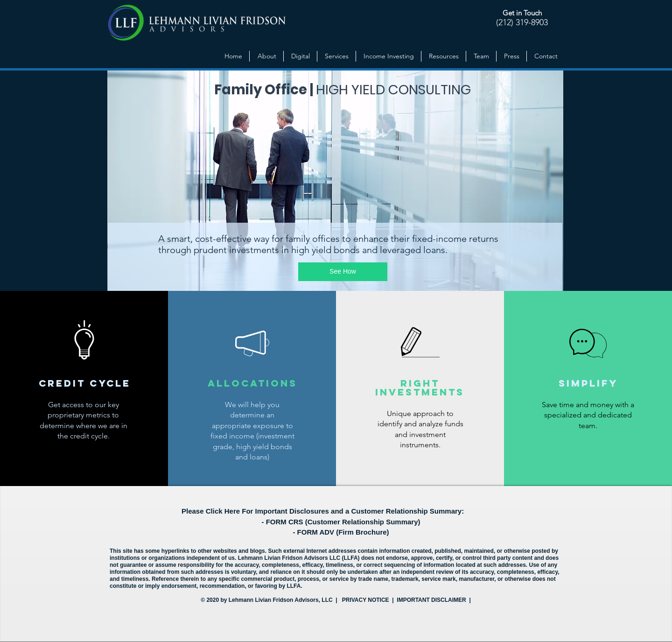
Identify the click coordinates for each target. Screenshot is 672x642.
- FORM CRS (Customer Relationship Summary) (341, 522)
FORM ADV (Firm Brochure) (343, 532)
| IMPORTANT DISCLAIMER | (431, 600)
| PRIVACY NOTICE (362, 600)
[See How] (343, 272)
